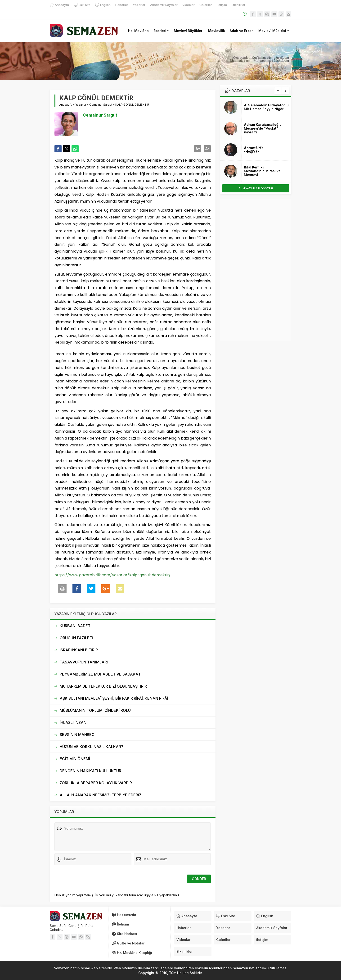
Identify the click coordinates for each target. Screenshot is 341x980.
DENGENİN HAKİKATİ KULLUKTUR (90, 771)
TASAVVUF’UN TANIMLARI (84, 662)
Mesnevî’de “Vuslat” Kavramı (261, 130)
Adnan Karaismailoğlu (263, 125)
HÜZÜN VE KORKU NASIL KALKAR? (91, 747)
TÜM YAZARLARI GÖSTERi (256, 188)
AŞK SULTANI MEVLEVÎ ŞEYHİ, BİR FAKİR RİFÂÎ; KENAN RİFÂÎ (114, 698)
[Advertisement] (256, 270)
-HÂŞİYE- (251, 152)
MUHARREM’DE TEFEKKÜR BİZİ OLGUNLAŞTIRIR (103, 686)
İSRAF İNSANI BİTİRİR (79, 650)
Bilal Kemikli (254, 167)
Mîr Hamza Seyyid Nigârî (264, 109)
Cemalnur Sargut (101, 105)
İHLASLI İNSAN (73, 722)
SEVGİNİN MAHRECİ (78, 735)
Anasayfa (66, 105)
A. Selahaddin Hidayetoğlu (266, 105)
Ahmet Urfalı (255, 148)
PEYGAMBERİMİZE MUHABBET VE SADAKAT (100, 674)
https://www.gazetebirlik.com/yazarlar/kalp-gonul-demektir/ (113, 575)
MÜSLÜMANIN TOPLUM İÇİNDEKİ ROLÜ (95, 710)
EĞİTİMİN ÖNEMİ (75, 759)
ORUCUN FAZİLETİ (76, 638)
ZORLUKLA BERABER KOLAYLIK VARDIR (96, 783)
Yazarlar (81, 105)
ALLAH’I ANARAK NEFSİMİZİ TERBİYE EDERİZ (101, 795)
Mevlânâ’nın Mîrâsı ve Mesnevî (262, 173)
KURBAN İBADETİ (76, 626)
